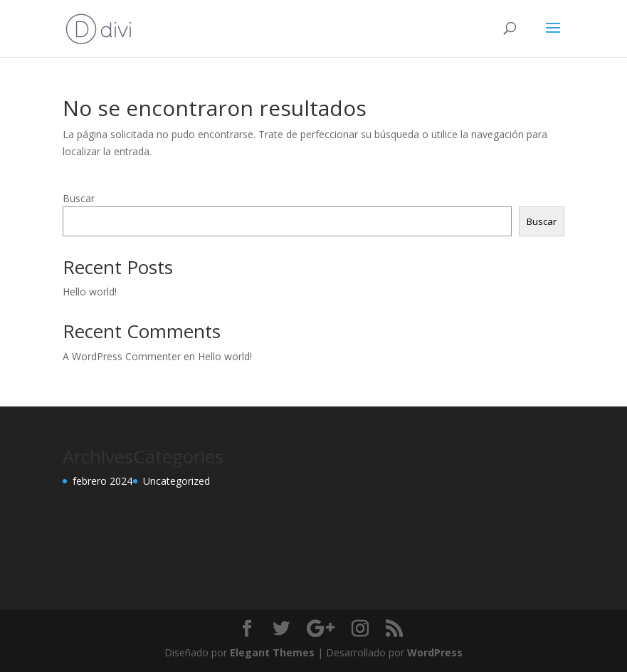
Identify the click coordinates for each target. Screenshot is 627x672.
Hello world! (90, 292)
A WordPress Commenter (122, 356)
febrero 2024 (102, 481)
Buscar (79, 198)
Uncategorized (176, 481)
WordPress (435, 652)
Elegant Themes (272, 652)
